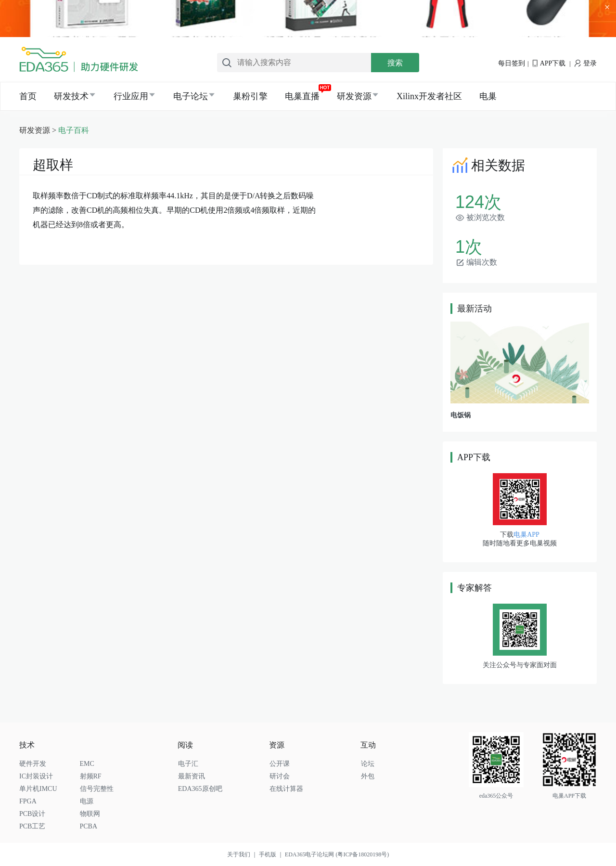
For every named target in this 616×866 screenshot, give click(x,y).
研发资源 (354, 96)
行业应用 (131, 96)
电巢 (488, 96)
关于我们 (243, 854)
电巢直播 (302, 96)
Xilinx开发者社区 (429, 96)
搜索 (395, 63)
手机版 (272, 854)
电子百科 (74, 130)
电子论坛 (191, 96)
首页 (28, 96)
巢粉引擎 (250, 96)
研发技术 (71, 96)
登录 (586, 63)
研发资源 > (39, 130)
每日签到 (512, 63)
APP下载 (549, 63)
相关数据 (488, 165)
